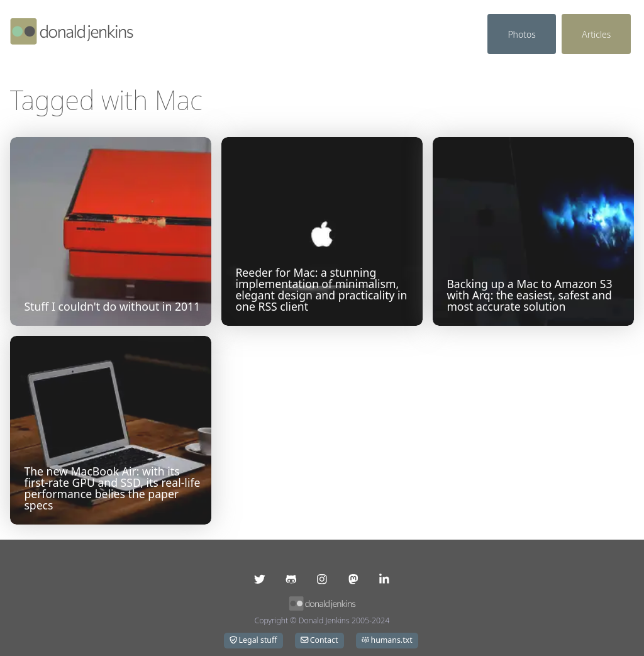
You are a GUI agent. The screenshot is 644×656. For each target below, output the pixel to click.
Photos (521, 34)
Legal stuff (253, 640)
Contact (319, 640)
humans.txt (387, 640)
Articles (596, 34)
